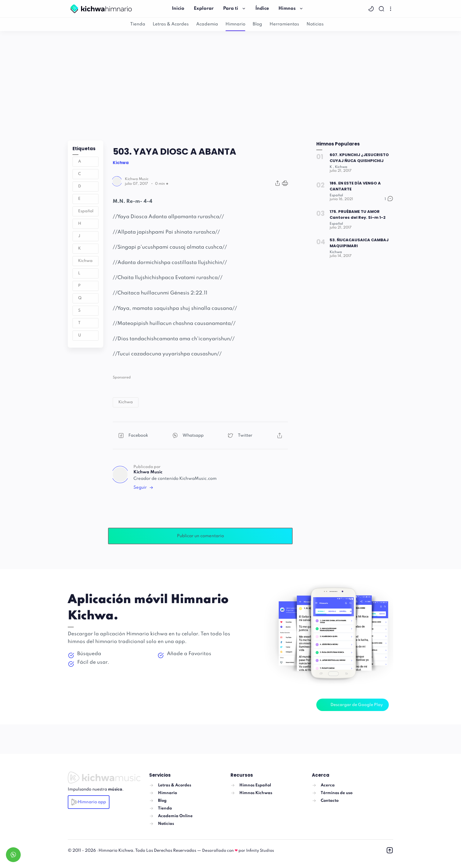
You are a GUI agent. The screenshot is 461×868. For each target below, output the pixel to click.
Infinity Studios (260, 851)
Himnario (235, 24)
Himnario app (89, 802)
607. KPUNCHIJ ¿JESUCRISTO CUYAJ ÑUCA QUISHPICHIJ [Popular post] (360, 158)
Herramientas (284, 24)
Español (86, 211)
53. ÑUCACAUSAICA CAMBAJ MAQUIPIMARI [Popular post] (360, 243)
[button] (372, 9)
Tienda (138, 24)
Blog (257, 24)
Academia (207, 24)
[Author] (137, 179)
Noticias (315, 24)
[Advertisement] (230, 84)
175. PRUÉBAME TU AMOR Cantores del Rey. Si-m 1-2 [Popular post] (358, 214)
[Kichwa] (342, 167)
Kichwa (85, 261)
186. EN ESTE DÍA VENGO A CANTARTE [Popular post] (356, 186)
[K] (332, 167)
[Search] (382, 9)
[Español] (337, 195)
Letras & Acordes (171, 24)
